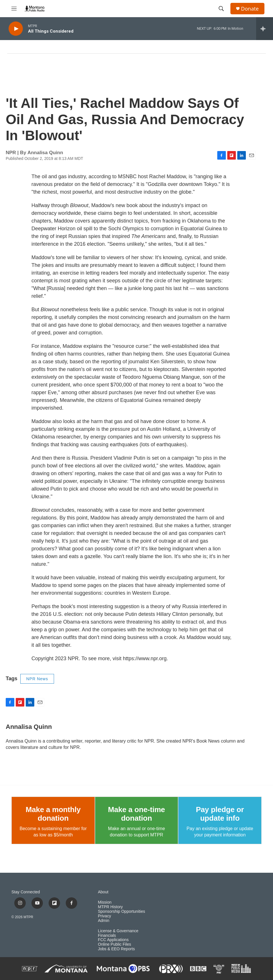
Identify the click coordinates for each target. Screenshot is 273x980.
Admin (104, 921)
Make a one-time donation (136, 814)
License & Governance (118, 931)
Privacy (105, 916)
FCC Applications (113, 940)
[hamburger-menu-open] (14, 9)
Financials (107, 936)
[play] (16, 29)
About (103, 892)
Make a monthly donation (53, 814)
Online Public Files (115, 944)
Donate (250, 9)
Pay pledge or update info (220, 814)
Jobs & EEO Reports (116, 949)
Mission (105, 902)
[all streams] (265, 29)
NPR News (37, 679)
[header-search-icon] (221, 9)
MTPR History (110, 907)
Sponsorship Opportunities (122, 911)
